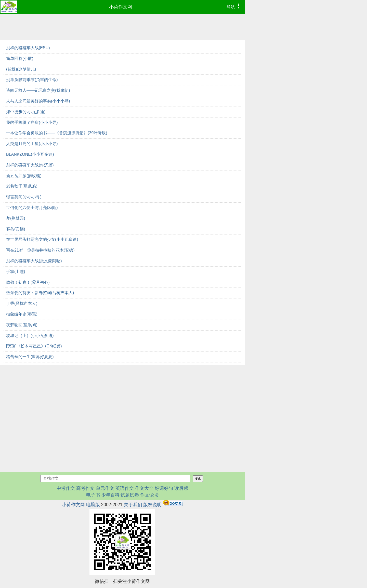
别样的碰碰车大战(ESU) (28, 48)
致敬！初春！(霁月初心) (28, 282)
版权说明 (152, 505)
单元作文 (105, 488)
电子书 (94, 495)
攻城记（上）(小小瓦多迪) (30, 336)
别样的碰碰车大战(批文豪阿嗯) (34, 261)
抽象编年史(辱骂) (22, 314)
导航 (234, 6)
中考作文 (66, 488)
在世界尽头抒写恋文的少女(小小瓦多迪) (42, 239)
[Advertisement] (122, 403)
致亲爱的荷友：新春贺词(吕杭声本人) (40, 293)
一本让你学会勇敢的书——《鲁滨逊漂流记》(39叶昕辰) (57, 133)
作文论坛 (149, 495)
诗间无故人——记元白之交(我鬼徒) (38, 90)
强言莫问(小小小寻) (24, 197)
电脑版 (93, 505)
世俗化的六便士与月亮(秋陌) (32, 208)
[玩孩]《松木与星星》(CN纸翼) (34, 346)
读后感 (181, 488)
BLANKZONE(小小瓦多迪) (30, 154)
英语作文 (125, 488)
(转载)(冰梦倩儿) (21, 69)
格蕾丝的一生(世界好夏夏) (30, 357)
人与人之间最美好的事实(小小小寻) (38, 101)
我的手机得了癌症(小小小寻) (32, 122)
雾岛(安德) (16, 229)
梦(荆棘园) (16, 218)
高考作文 (85, 488)
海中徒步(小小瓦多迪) (26, 112)
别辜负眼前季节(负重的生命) (32, 80)
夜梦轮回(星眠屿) (22, 325)
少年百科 (110, 495)
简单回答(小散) (20, 58)
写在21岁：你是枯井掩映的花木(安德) (40, 250)
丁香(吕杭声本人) (22, 303)
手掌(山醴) (16, 272)
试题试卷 (130, 495)
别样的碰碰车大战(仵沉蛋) (30, 165)
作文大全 (144, 488)
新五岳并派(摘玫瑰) (24, 176)
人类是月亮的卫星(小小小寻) (32, 144)
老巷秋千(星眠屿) (22, 186)
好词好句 (164, 488)
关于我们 (133, 505)
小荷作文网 (121, 7)
